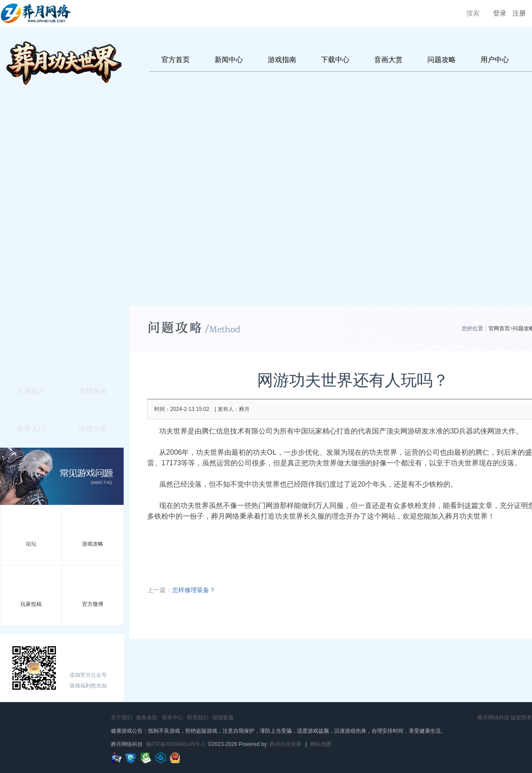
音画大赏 (388, 60)
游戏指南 (282, 60)
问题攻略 (442, 60)
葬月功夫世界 (286, 744)
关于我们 (121, 718)
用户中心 (495, 60)
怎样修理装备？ (194, 590)
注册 (519, 13)
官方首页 (176, 60)
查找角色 (93, 391)
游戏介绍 (93, 429)
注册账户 (31, 391)
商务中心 (172, 718)
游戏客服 (223, 718)
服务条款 (147, 718)
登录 (500, 13)
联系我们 (198, 718)
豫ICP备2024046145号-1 (175, 744)
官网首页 (499, 328)
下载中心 (335, 60)
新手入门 (31, 429)
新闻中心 (229, 60)
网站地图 (321, 744)
